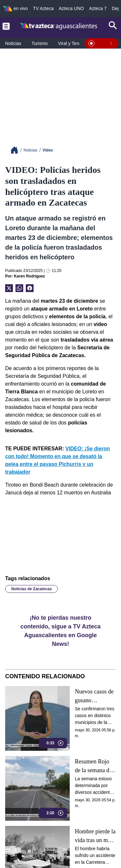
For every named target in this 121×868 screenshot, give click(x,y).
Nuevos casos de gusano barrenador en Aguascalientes (94, 696)
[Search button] (113, 26)
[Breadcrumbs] (17, 150)
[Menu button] (6, 26)
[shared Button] (19, 288)
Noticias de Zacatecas (31, 589)
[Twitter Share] (9, 288)
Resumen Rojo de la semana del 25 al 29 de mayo (95, 766)
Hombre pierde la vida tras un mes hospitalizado (95, 836)
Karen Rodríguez (29, 276)
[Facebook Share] (30, 288)
